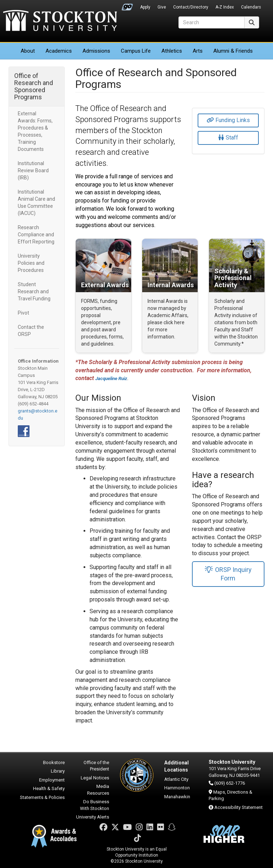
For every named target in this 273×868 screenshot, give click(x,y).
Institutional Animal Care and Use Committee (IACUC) (36, 202)
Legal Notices (95, 778)
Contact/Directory (191, 7)
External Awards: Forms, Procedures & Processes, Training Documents (35, 131)
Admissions (96, 51)
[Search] (212, 22)
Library (58, 771)
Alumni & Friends (233, 51)
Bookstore (54, 762)
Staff (228, 138)
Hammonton (177, 788)
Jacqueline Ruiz (111, 378)
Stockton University (60, 21)
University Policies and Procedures (31, 263)
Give (162, 7)
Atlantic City (176, 779)
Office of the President (96, 766)
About (28, 51)
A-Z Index (225, 7)
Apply (145, 7)
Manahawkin (177, 797)
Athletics (172, 51)
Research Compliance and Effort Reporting (36, 235)
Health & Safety (49, 788)
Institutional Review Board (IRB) (33, 170)
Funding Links (228, 120)
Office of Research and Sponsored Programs (34, 86)
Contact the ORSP (31, 331)
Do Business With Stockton (95, 805)
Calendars (251, 7)
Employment (52, 780)
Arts (198, 51)
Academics (59, 51)
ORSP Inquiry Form (228, 574)
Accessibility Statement (239, 807)
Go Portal (127, 5)
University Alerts (93, 817)
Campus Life (136, 51)
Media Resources (98, 790)
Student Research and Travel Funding (34, 291)
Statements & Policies (42, 797)
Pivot (23, 313)
